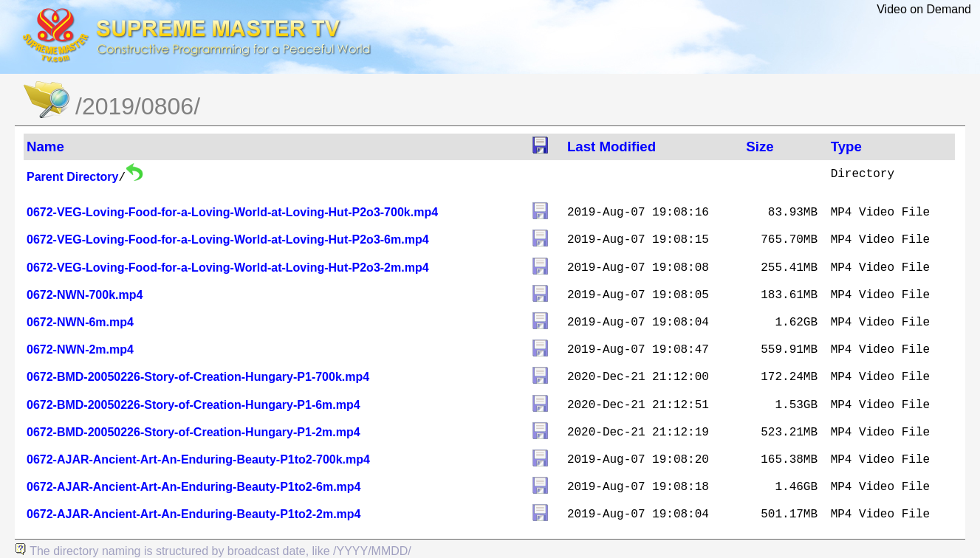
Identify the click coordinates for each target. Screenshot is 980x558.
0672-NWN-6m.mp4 (80, 322)
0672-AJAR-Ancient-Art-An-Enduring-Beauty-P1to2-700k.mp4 (198, 459)
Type (846, 147)
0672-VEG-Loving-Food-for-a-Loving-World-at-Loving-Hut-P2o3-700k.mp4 (232, 212)
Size (760, 147)
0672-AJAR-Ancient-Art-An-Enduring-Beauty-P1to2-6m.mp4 (194, 487)
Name (45, 147)
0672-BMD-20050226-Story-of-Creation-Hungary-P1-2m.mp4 (193, 432)
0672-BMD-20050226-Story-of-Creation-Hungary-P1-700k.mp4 (198, 377)
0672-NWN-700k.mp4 (85, 295)
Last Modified (611, 147)
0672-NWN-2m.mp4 (80, 349)
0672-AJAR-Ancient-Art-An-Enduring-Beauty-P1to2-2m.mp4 (194, 514)
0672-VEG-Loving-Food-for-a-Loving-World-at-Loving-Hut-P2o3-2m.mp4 (228, 268)
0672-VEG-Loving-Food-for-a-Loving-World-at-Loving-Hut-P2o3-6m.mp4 (228, 240)
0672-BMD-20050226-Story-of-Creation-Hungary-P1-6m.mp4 (193, 405)
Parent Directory (73, 177)
